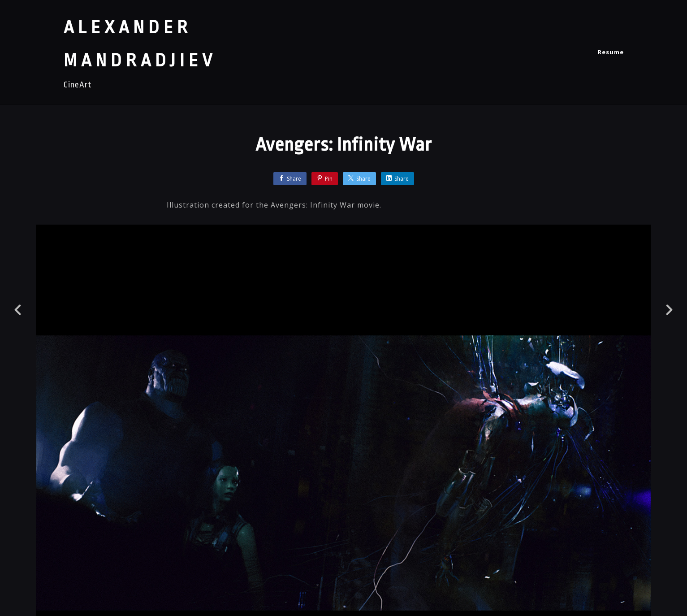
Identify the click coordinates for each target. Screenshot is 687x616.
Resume (611, 52)
